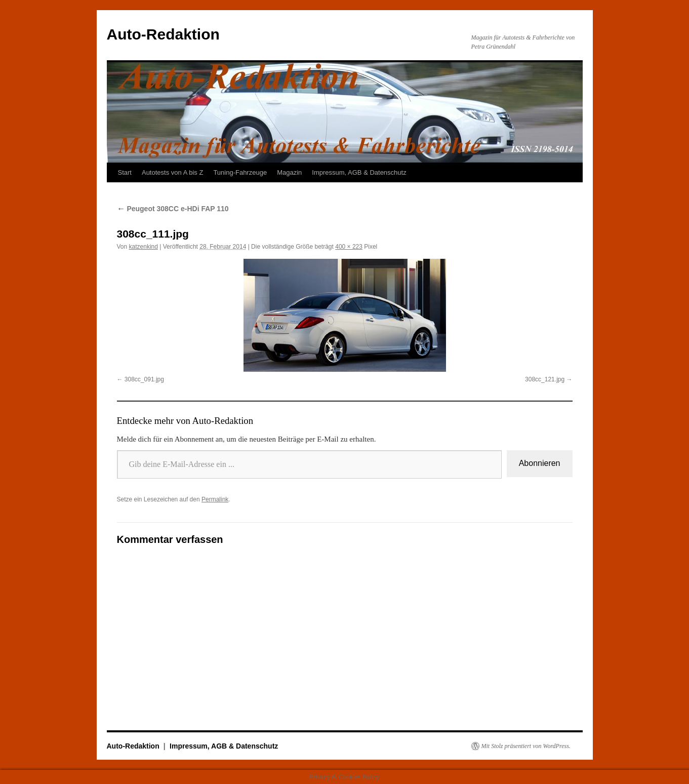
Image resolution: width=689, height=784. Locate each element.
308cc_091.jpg (144, 379)
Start (125, 172)
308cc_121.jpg (545, 379)
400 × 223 (349, 247)
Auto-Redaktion (163, 34)
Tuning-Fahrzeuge (240, 172)
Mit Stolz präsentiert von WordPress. (526, 746)
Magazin (289, 172)
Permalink (215, 499)
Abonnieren (540, 463)
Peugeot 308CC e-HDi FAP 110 (173, 209)
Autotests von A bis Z (172, 172)
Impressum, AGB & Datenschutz (359, 172)
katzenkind (144, 247)
